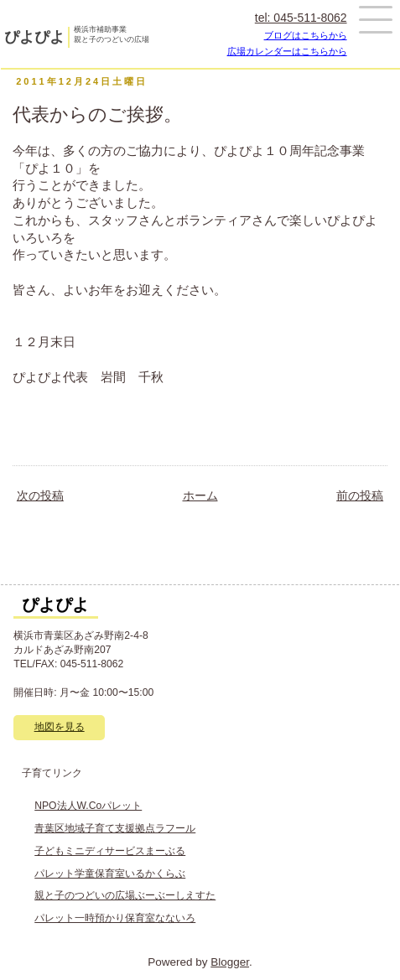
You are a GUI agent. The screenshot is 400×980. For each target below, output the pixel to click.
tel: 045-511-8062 (301, 18)
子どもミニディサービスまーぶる (110, 851)
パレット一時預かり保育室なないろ (115, 918)
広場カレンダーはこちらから (287, 51)
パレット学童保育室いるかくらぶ (110, 874)
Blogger (230, 962)
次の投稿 (40, 496)
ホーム (200, 496)
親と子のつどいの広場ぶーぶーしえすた (125, 895)
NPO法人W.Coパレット (88, 806)
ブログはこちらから (306, 35)
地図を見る (60, 727)
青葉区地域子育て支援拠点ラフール (115, 828)
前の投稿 (360, 496)
